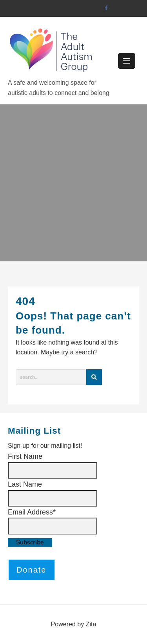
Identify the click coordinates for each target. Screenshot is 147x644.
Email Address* (32, 512)
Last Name (25, 484)
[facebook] (106, 8)
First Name (25, 456)
